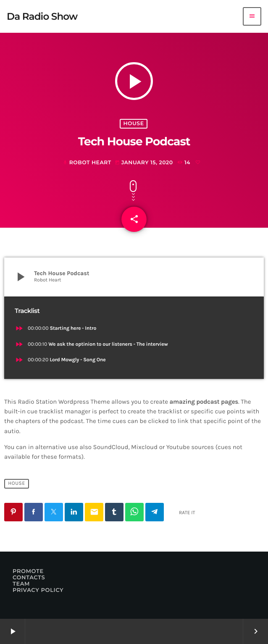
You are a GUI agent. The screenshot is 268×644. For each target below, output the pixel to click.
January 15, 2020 (145, 163)
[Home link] (42, 16)
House (133, 124)
